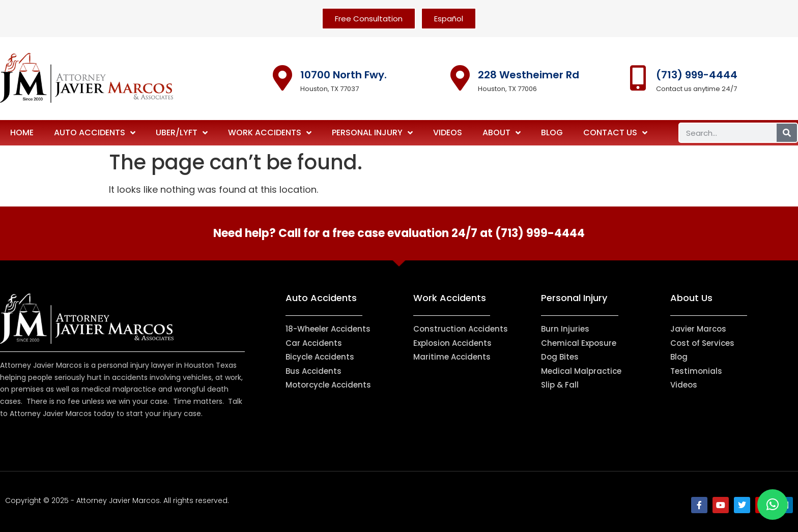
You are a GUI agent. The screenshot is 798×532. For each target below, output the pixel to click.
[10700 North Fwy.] (282, 78)
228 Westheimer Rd (529, 75)
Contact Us (615, 133)
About (502, 133)
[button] (773, 505)
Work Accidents (270, 133)
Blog (552, 132)
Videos (448, 132)
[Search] (787, 133)
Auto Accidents (95, 133)
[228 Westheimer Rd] (460, 78)
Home (22, 132)
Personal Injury (372, 133)
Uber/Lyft (182, 133)
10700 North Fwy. (344, 75)
